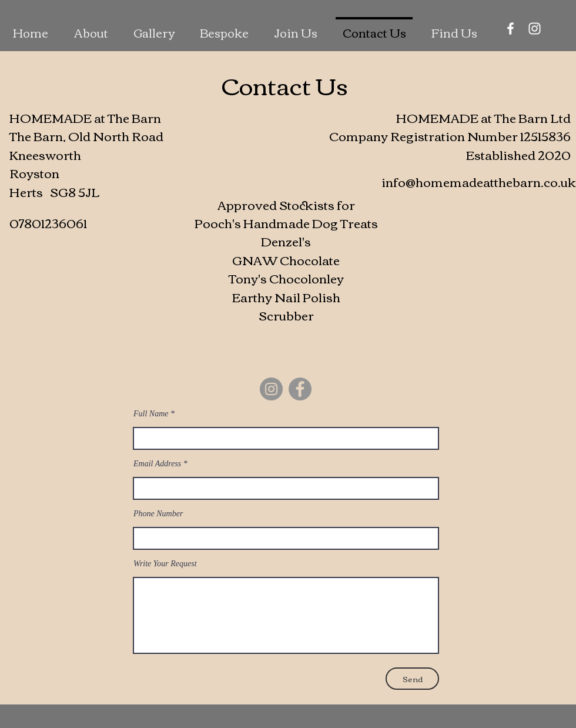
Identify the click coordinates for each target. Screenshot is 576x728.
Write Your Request (165, 564)
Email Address (157, 464)
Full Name (151, 414)
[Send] (412, 679)
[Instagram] (535, 29)
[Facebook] (510, 29)
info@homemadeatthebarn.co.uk (479, 181)
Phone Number (158, 514)
